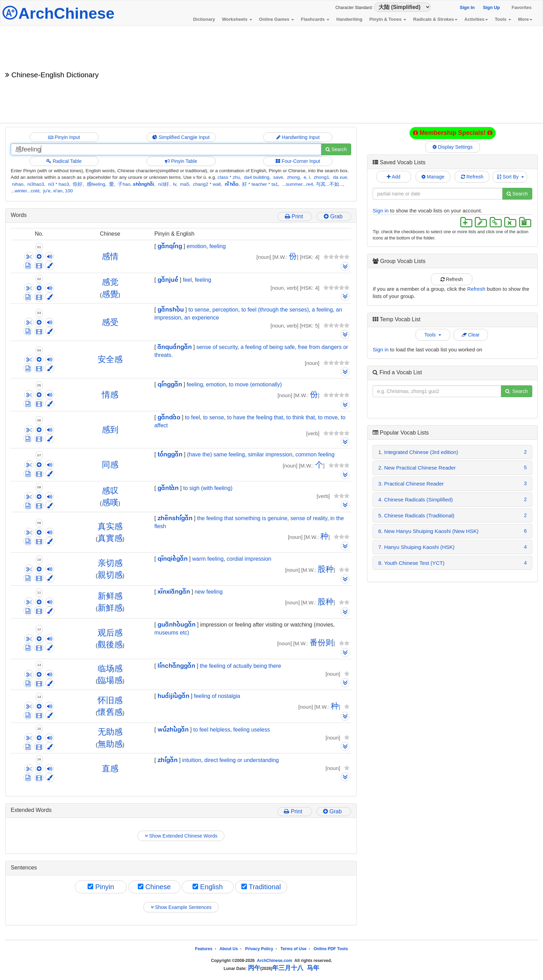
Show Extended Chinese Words (181, 836)
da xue (340, 177)
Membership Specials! (453, 133)
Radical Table (64, 161)
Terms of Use (293, 949)
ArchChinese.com (275, 961)
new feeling (209, 592)
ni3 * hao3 (58, 184)
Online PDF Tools (331, 949)
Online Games (277, 19)
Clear (471, 335)
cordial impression (249, 559)
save (278, 177)
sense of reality (309, 518)
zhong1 (321, 177)
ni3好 (163, 184)
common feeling (315, 454)
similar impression (270, 454)
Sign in (381, 211)
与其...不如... (330, 184)
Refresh (472, 177)
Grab (334, 216)
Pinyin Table (181, 161)
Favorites (522, 7)
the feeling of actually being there (241, 666)
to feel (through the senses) (275, 310)
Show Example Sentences (181, 907)
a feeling (323, 310)
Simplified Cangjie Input (181, 137)
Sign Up (491, 7)
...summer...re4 (297, 184)
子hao (124, 184)
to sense (199, 310)
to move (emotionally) (255, 384)
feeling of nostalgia (217, 696)
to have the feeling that (255, 417)
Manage (433, 177)
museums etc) (172, 633)
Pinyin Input (64, 137)
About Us (229, 949)
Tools (503, 19)
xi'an (58, 191)
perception (225, 310)
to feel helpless (212, 730)
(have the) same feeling (216, 454)
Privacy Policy (259, 949)
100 (69, 191)
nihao (18, 184)
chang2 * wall (207, 184)
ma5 (185, 184)
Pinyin (101, 887)
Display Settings (453, 147)
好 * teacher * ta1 (260, 184)
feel (187, 280)
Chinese (154, 887)
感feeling (96, 184)
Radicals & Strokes (435, 19)
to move (328, 417)
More (525, 19)
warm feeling (208, 559)
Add (394, 177)
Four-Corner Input (298, 161)
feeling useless (252, 730)
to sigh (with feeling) (208, 488)
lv (175, 184)
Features (204, 949)
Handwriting (349, 19)
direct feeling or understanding (242, 760)
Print (295, 216)
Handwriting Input (298, 137)
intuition (192, 760)
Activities (476, 19)
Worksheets (237, 19)
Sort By (511, 177)
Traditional (261, 887)
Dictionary (204, 19)
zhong (293, 177)
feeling (218, 246)
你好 (78, 184)
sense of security (217, 347)
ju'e (47, 191)
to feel (193, 417)
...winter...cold (25, 191)
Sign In (467, 7)
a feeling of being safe (268, 347)
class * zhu (229, 177)
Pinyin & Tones (388, 19)
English (208, 887)
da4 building (257, 177)
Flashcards (315, 19)
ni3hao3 (36, 184)
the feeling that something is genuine (242, 518)
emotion (197, 246)
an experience (202, 318)
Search (336, 149)
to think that (301, 417)
